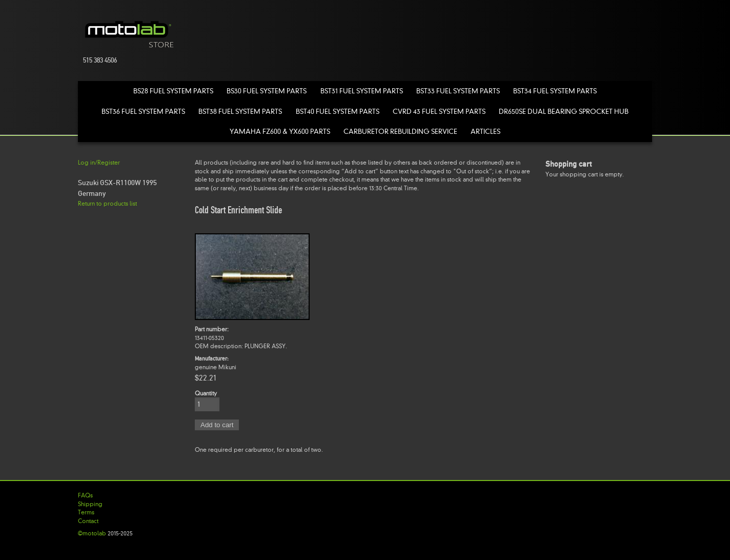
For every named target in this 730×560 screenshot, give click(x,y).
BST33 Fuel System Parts (458, 91)
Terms (86, 512)
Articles (485, 132)
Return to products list (107, 204)
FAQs (85, 495)
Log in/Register (99, 163)
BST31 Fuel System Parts (362, 91)
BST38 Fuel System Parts (240, 112)
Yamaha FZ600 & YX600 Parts (280, 132)
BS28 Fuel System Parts (173, 91)
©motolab (92, 533)
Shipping (90, 504)
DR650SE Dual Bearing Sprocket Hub (564, 112)
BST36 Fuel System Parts (143, 112)
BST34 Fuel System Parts (555, 91)
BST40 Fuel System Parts (338, 112)
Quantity (206, 393)
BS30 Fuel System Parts (267, 91)
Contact (88, 521)
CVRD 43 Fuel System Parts (439, 112)
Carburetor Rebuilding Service (400, 132)
